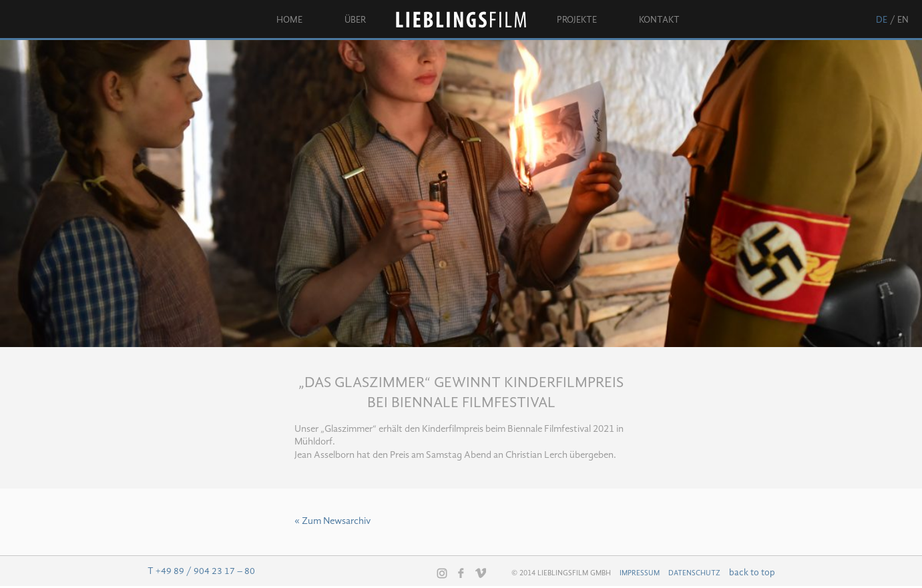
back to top (752, 573)
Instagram (442, 573)
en (903, 20)
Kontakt (659, 20)
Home (289, 20)
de (882, 20)
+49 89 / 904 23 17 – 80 (205, 571)
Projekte (577, 20)
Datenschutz (694, 573)
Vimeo (481, 573)
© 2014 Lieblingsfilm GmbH (561, 573)
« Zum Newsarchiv (332, 522)
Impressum (640, 573)
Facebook (461, 573)
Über (355, 20)
